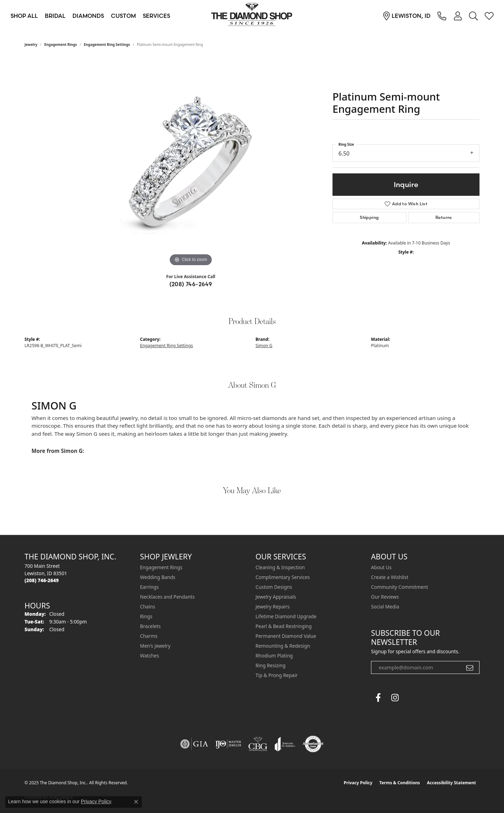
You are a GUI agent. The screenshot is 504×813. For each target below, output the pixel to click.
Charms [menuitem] (149, 636)
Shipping (369, 217)
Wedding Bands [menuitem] (158, 577)
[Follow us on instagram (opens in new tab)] (395, 698)
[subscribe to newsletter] (470, 668)
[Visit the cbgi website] (258, 744)
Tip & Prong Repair (276, 675)
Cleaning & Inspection (280, 567)
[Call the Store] (42, 580)
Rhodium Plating (274, 656)
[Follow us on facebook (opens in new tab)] (378, 698)
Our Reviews (385, 597)
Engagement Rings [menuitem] (161, 567)
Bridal (55, 16)
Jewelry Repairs (272, 607)
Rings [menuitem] (146, 616)
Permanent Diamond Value (286, 636)
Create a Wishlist (390, 577)
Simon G (264, 346)
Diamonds (88, 16)
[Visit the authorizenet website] (313, 744)
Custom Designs (274, 587)
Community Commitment (400, 587)
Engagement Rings (61, 44)
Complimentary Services (283, 577)
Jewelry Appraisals (276, 597)
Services (156, 16)
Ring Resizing (271, 665)
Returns (444, 217)
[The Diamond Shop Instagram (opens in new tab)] (412, 698)
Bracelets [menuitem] (150, 626)
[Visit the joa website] (285, 744)
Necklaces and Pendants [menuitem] (167, 597)
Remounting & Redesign (283, 646)
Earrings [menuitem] (149, 587)
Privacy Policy (358, 783)
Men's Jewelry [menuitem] (155, 646)
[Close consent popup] (136, 802)
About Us (381, 567)
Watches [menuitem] (149, 656)
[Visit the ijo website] (228, 744)
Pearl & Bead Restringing (283, 626)
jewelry (31, 44)
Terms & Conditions (400, 783)
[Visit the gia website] (194, 744)
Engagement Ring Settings (107, 44)
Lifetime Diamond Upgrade (286, 616)
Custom (123, 16)
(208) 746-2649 (191, 284)
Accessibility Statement (451, 783)
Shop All (24, 16)
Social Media (385, 607)
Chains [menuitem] (148, 607)
